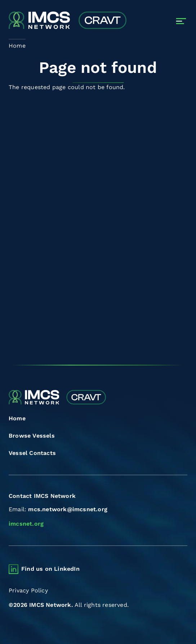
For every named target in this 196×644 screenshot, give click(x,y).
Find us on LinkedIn (50, 569)
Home (17, 418)
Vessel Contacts (32, 453)
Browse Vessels (32, 436)
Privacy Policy (28, 590)
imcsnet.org (26, 524)
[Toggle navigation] (181, 21)
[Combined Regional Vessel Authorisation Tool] (68, 21)
